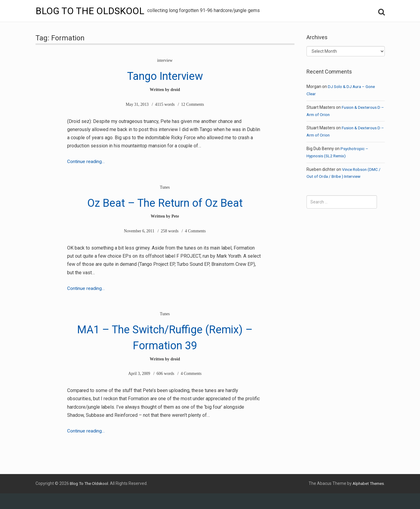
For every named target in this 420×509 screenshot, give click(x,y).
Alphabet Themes (367, 499)
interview (165, 60)
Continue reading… (86, 161)
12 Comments (193, 104)
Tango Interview (165, 75)
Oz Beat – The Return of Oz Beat (165, 209)
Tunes (165, 187)
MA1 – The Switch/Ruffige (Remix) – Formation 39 (165, 352)
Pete (175, 232)
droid (175, 90)
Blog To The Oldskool (91, 11)
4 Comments (196, 247)
